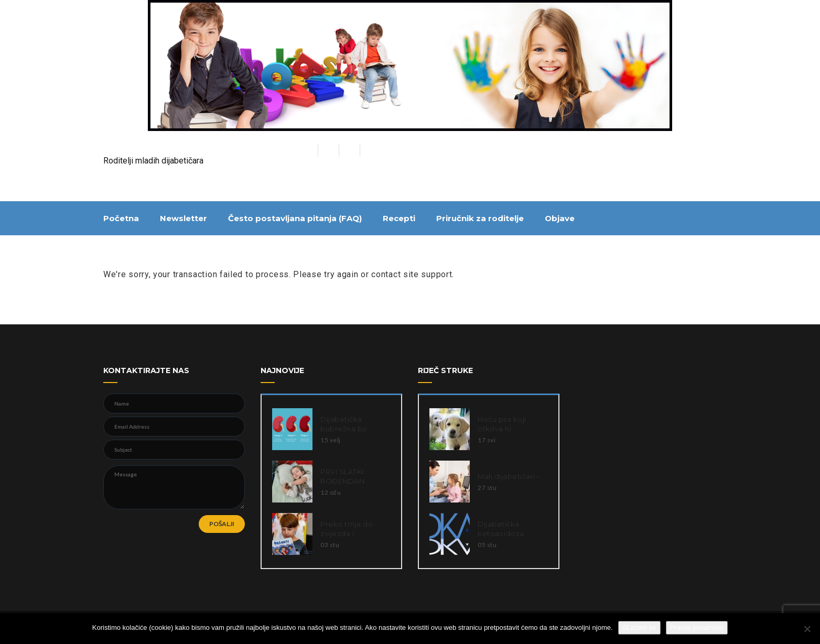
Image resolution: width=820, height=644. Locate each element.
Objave (560, 218)
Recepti (399, 218)
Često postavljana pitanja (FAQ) (295, 218)
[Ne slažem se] (807, 629)
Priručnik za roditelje (480, 218)
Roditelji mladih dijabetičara (153, 161)
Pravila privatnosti (697, 627)
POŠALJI (222, 524)
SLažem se (639, 627)
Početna (121, 218)
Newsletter (184, 218)
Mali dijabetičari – (509, 476)
